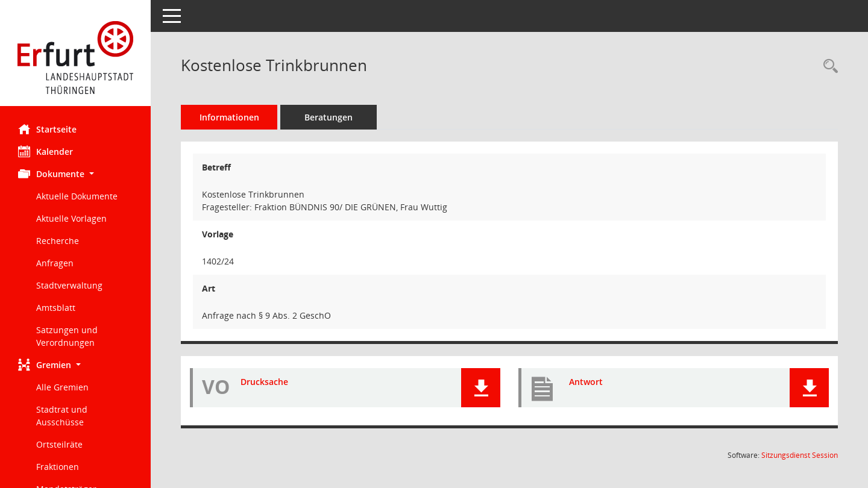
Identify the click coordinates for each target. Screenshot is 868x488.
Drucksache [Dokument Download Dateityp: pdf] (264, 382)
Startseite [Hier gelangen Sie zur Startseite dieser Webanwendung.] (47, 129)
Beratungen (329, 117)
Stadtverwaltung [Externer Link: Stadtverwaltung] (69, 285)
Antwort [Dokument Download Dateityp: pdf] (586, 382)
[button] (75, 174)
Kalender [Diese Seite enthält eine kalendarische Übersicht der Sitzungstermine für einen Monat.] (46, 151)
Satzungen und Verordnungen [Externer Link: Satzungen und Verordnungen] (67, 336)
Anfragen (55, 263)
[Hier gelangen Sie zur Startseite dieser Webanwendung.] (75, 58)
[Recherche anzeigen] (828, 67)
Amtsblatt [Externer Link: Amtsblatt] (56, 308)
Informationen (229, 117)
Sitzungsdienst (800, 455)
